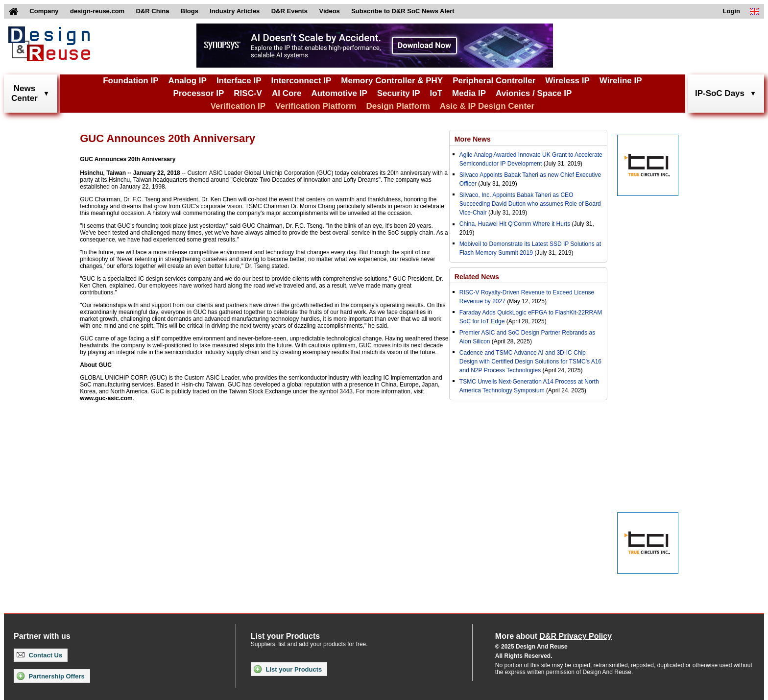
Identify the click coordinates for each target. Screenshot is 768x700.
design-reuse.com (97, 11)
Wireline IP (621, 81)
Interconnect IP (301, 81)
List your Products (288, 669)
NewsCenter (24, 93)
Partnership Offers (51, 676)
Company (44, 11)
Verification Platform (316, 106)
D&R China (153, 11)
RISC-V (248, 93)
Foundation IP (131, 81)
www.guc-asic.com (106, 398)
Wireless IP (567, 81)
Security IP (399, 93)
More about (553, 636)
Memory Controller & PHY (392, 81)
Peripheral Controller (494, 81)
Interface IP (239, 81)
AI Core (287, 93)
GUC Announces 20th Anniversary (128, 159)
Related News (477, 277)
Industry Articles (235, 11)
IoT (436, 93)
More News (473, 139)
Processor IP (198, 93)
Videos (329, 11)
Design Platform (398, 106)
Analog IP (187, 81)
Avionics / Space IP (534, 93)
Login (732, 11)
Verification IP (238, 106)
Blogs (190, 11)
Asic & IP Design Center (487, 106)
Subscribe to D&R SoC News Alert (403, 11)
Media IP (469, 93)
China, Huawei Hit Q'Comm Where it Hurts (516, 224)
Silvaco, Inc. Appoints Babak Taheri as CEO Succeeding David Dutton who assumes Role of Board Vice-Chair (530, 204)
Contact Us (39, 655)
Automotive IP (339, 93)
